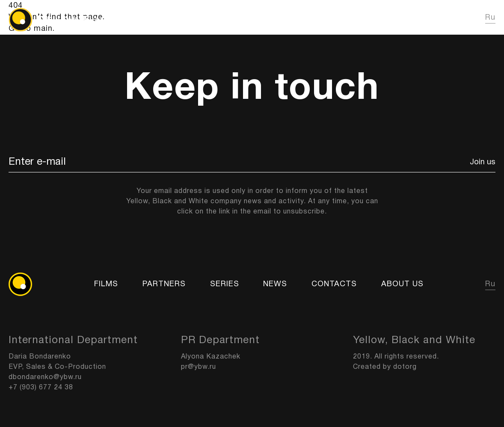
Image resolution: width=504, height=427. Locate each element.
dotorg (405, 367)
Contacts (334, 284)
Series (346, 18)
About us (440, 18)
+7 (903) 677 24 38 (41, 388)
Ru (490, 18)
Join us (483, 162)
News (390, 18)
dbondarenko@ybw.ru (45, 377)
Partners (164, 284)
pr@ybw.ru (199, 367)
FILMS (302, 18)
